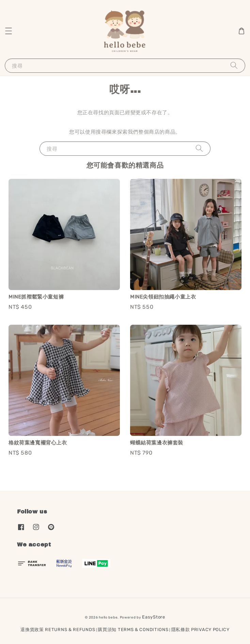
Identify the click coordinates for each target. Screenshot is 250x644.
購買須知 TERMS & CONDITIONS (133, 630)
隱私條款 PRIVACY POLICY (200, 630)
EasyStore (153, 617)
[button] (9, 31)
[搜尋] (234, 65)
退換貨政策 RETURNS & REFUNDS (58, 630)
